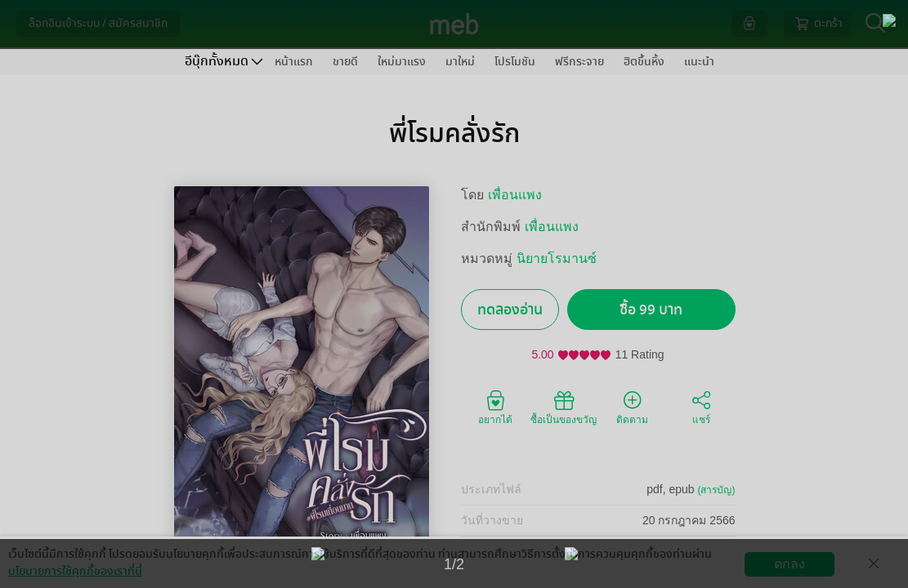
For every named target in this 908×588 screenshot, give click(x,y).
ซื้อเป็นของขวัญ (564, 407)
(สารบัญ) (717, 490)
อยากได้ (495, 407)
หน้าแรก (294, 62)
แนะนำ (699, 62)
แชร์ (701, 407)
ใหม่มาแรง (402, 62)
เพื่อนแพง (515, 195)
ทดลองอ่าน (510, 310)
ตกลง (789, 564)
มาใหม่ (460, 62)
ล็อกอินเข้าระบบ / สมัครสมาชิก (98, 23)
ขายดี (345, 62)
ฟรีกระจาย (579, 62)
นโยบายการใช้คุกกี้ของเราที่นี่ (75, 571)
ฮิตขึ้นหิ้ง (644, 62)
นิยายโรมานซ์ (557, 258)
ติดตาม (632, 407)
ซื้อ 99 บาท (651, 310)
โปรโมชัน (515, 62)
